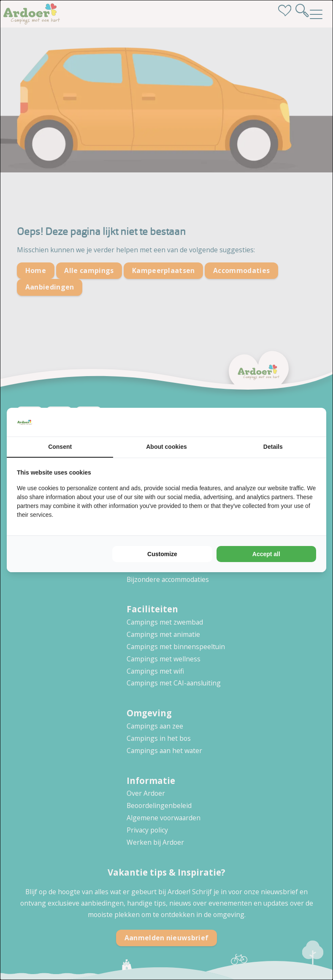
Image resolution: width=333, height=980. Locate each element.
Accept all (266, 554)
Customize (162, 554)
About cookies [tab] (166, 447)
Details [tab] (273, 447)
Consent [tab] (60, 447)
